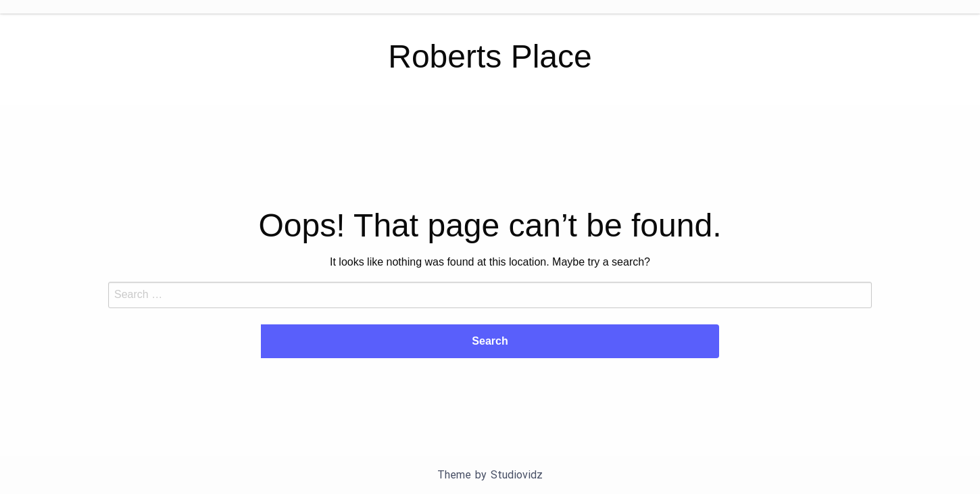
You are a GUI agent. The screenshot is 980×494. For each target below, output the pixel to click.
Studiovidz (517, 475)
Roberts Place (490, 56)
